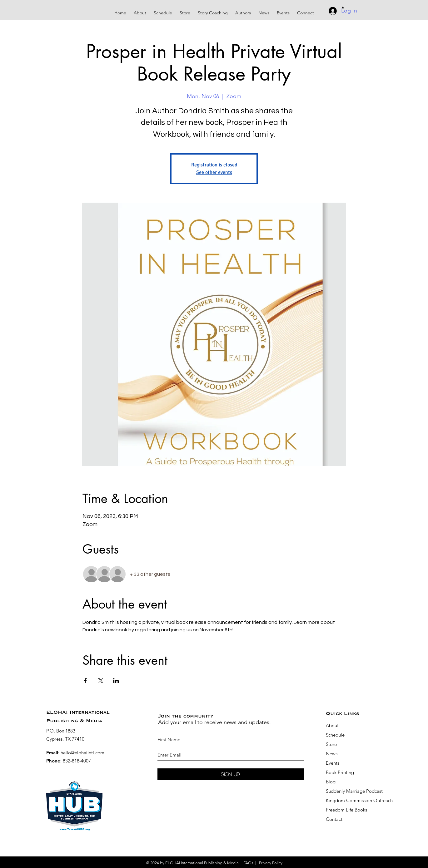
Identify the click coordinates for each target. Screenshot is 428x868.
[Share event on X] (101, 681)
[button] (213, 10)
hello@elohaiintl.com (82, 753)
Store (331, 744)
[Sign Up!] (231, 774)
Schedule (336, 735)
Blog (331, 782)
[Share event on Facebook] (85, 681)
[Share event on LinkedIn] (116, 681)
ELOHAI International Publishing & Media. (202, 863)
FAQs (248, 863)
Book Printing (340, 772)
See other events (214, 172)
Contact (334, 819)
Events (333, 763)
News (332, 754)
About (332, 725)
